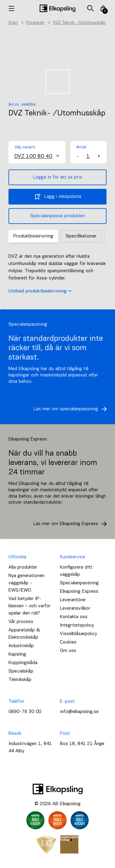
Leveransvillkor (75, 608)
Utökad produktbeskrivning (40, 291)
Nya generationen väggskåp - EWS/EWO (26, 583)
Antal (81, 147)
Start (13, 23)
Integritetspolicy (77, 625)
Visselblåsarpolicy (78, 634)
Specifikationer (81, 236)
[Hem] (57, 8)
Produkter (35, 23)
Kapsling (17, 654)
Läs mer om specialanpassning (72, 409)
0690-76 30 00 (25, 712)
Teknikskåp (20, 680)
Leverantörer (73, 600)
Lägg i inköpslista (58, 197)
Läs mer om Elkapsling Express (72, 524)
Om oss (68, 651)
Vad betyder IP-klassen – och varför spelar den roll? (30, 606)
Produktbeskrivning (33, 236)
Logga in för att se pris (57, 177)
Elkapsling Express (79, 592)
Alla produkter (23, 567)
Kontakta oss (74, 617)
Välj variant (25, 147)
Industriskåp (21, 646)
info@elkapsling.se (79, 712)
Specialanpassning (79, 583)
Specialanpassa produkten (58, 216)
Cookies (68, 642)
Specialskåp (21, 671)
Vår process (21, 622)
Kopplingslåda (23, 663)
